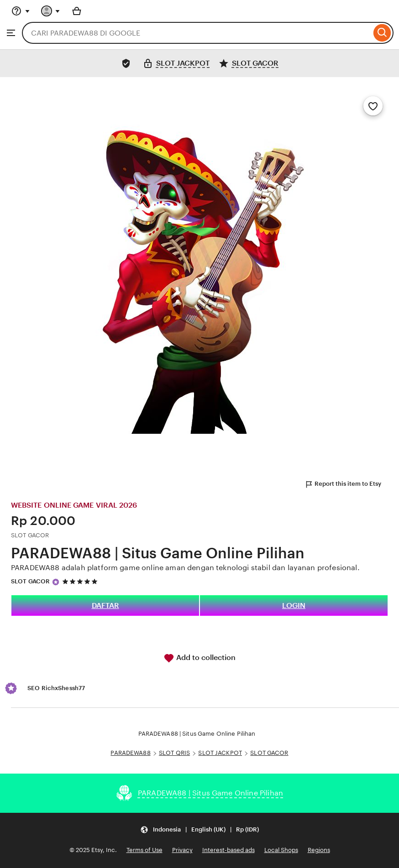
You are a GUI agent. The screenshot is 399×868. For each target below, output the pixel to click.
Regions (319, 850)
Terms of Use (144, 850)
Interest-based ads (228, 850)
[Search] (382, 33)
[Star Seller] (56, 582)
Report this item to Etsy (343, 484)
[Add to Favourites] (373, 106)
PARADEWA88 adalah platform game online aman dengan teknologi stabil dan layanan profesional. (185, 568)
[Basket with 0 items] (77, 11)
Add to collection (199, 658)
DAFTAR (105, 606)
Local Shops (281, 850)
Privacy (182, 850)
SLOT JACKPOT (220, 753)
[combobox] (197, 33)
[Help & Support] (21, 11)
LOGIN (294, 606)
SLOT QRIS (174, 753)
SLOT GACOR (30, 581)
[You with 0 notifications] (51, 11)
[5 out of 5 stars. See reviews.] (81, 582)
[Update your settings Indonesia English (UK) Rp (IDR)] (199, 829)
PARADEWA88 (130, 753)
